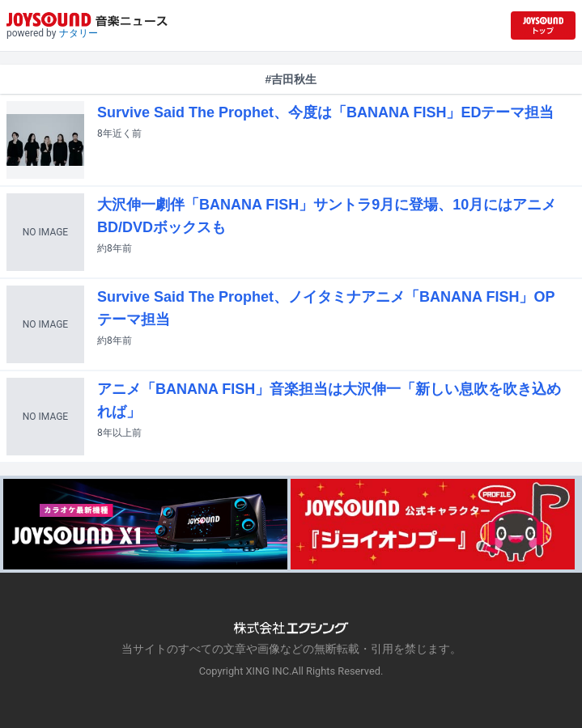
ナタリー (79, 33)
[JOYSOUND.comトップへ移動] (543, 25)
